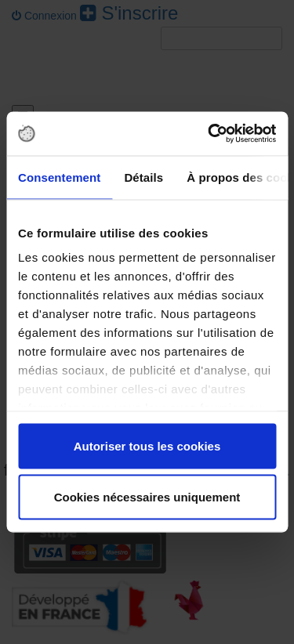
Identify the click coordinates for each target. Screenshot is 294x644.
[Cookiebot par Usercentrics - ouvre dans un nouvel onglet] (209, 134)
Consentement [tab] (59, 177)
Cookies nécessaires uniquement (147, 497)
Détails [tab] (143, 177)
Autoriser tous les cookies (147, 445)
